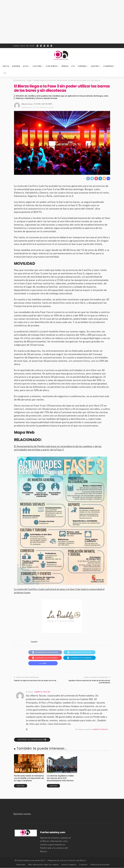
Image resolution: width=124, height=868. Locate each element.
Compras (108, 66)
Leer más (21, 786)
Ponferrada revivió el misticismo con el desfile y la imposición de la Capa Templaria (29, 778)
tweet (34, 642)
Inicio (6, 66)
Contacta (83, 865)
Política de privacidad (100, 865)
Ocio (26, 66)
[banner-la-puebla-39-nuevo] (62, 616)
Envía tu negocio (69, 865)
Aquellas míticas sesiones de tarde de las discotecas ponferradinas (89, 682)
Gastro (95, 66)
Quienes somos (22, 814)
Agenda (16, 66)
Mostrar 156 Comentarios (31, 740)
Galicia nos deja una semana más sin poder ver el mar (35, 681)
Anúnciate (21, 865)
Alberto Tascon (27, 104)
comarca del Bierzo (77, 861)
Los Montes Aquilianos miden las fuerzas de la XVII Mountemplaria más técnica (62, 778)
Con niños (52, 66)
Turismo (82, 66)
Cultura (37, 66)
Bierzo (65, 66)
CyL (73, 66)
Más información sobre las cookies (44, 865)
